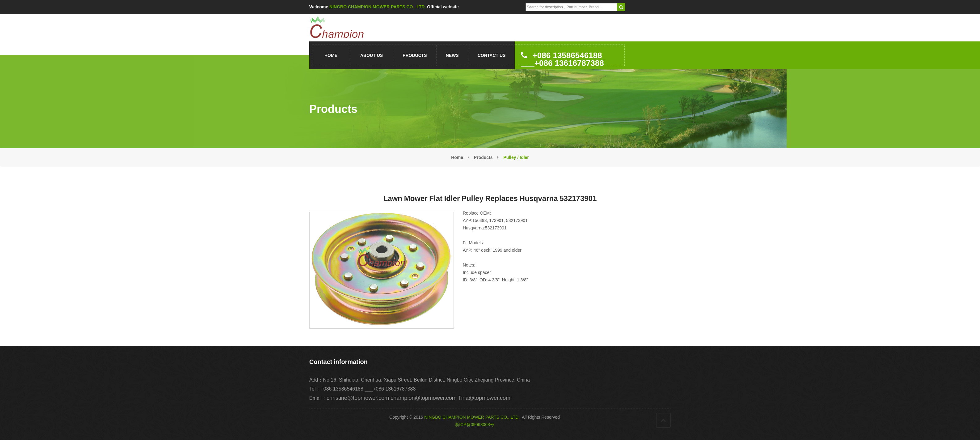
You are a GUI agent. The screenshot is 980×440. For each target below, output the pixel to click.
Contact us (492, 55)
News (452, 55)
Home (331, 55)
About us (372, 55)
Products (415, 55)
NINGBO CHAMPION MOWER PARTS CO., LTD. (472, 417)
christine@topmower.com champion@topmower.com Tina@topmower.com (418, 398)
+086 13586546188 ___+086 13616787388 (562, 58)
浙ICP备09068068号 (475, 425)
